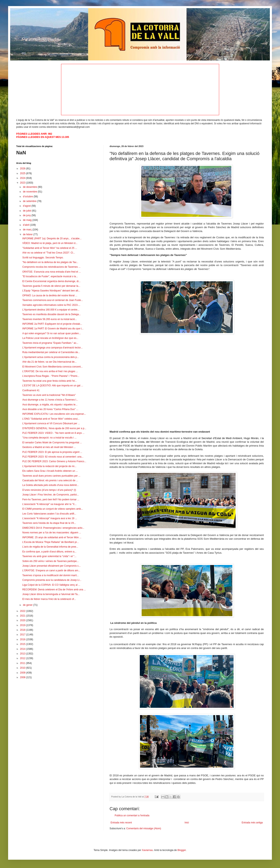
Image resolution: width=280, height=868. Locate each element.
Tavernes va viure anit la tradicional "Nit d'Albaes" (49, 395)
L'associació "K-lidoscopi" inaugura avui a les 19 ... (50, 518)
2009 (23, 673)
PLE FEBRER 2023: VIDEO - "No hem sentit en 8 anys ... (53, 433)
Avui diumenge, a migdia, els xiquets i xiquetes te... (50, 405)
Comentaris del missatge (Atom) (144, 828)
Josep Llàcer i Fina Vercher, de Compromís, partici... (51, 495)
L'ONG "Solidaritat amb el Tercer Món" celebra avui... (51, 419)
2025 (23, 173)
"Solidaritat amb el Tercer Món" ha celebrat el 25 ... (50, 248)
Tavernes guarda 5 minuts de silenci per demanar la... (51, 286)
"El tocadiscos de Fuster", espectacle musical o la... (50, 276)
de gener (28, 605)
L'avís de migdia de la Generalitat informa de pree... (50, 547)
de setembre (30, 201)
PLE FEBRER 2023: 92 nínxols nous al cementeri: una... (53, 457)
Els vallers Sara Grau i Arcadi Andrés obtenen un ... (50, 471)
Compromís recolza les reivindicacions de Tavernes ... (51, 267)
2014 (23, 649)
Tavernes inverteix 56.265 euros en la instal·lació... (50, 319)
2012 (23, 658)
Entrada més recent (121, 823)
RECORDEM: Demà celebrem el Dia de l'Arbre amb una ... (54, 590)
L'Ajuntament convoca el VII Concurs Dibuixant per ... (51, 423)
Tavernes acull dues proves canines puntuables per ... (51, 476)
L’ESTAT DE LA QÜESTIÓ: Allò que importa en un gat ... (53, 386)
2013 (23, 654)
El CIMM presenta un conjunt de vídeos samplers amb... (53, 509)
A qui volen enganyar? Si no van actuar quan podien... (52, 333)
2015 (23, 644)
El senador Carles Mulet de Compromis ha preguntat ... (52, 443)
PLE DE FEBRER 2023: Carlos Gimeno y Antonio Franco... (54, 461)
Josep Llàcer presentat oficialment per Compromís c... (51, 566)
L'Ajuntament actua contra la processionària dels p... (51, 357)
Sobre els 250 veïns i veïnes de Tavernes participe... (51, 561)
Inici (187, 823)
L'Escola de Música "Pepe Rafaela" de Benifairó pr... (51, 542)
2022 (23, 611)
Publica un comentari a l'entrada (132, 815)
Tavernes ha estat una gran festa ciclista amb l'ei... (50, 381)
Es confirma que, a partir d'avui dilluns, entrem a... (49, 552)
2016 (23, 639)
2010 (23, 668)
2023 (23, 183)
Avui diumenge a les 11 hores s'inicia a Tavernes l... (50, 400)
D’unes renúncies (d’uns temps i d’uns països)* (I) (49, 490)
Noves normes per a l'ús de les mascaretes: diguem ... (52, 533)
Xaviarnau (147, 850)
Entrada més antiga (252, 823)
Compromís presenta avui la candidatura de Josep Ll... (52, 580)
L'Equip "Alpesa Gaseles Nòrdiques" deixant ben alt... (51, 291)
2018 (23, 630)
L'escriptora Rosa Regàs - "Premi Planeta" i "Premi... (51, 376)
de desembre (30, 187)
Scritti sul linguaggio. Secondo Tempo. (43, 258)
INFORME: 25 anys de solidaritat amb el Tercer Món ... (52, 537)
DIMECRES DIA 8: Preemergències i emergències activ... (53, 528)
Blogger (182, 850)
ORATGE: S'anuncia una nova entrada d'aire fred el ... (52, 272)
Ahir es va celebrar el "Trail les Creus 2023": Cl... (49, 253)
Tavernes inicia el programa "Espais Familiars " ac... (50, 343)
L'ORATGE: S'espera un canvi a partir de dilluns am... (51, 570)
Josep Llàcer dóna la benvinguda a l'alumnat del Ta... (51, 594)
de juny (27, 215)
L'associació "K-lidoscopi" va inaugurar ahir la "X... (49, 504)
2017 (23, 635)
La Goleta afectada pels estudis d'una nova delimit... (51, 485)
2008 (23, 677)
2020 (23, 620)
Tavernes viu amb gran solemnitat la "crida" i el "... (49, 556)
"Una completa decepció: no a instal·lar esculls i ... (49, 438)
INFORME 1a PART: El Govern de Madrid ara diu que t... (53, 329)
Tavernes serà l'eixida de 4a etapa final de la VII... (49, 523)
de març (28, 230)
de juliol (27, 211)
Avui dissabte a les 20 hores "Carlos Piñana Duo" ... (50, 409)
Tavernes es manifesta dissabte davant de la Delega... (52, 314)
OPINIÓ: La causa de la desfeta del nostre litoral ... (50, 295)
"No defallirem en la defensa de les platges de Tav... (50, 262)
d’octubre (28, 197)
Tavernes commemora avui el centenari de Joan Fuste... (53, 300)
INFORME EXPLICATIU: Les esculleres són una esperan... (54, 414)
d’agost (27, 206)
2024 (23, 178)
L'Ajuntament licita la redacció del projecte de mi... (49, 466)
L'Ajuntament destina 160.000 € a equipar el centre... (51, 310)
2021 (23, 616)
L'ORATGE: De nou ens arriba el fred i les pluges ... (50, 371)
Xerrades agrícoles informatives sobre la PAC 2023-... (51, 305)
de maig (28, 220)
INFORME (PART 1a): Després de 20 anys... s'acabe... (52, 238)
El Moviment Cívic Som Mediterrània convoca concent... (52, 367)
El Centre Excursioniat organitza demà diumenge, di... (51, 281)
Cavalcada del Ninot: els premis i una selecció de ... (50, 480)
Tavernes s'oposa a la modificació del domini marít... (51, 575)
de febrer (28, 234)
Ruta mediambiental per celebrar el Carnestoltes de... (51, 352)
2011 (23, 663)
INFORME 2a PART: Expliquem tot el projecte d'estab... (52, 324)
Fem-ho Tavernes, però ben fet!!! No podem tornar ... (51, 500)
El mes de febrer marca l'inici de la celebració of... (49, 599)
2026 (23, 169)
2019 (23, 625)
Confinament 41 (31, 390)
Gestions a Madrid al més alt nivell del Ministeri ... (49, 447)
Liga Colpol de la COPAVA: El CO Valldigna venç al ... (51, 585)
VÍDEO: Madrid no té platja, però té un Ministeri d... (50, 243)
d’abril (26, 225)
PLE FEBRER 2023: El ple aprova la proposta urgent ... (52, 452)
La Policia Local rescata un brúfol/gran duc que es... (50, 338)
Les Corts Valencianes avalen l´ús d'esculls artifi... (49, 514)
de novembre (30, 192)
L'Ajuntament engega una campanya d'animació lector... (52, 348)
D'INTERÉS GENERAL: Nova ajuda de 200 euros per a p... (54, 428)
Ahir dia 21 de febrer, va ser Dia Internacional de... (50, 362)
